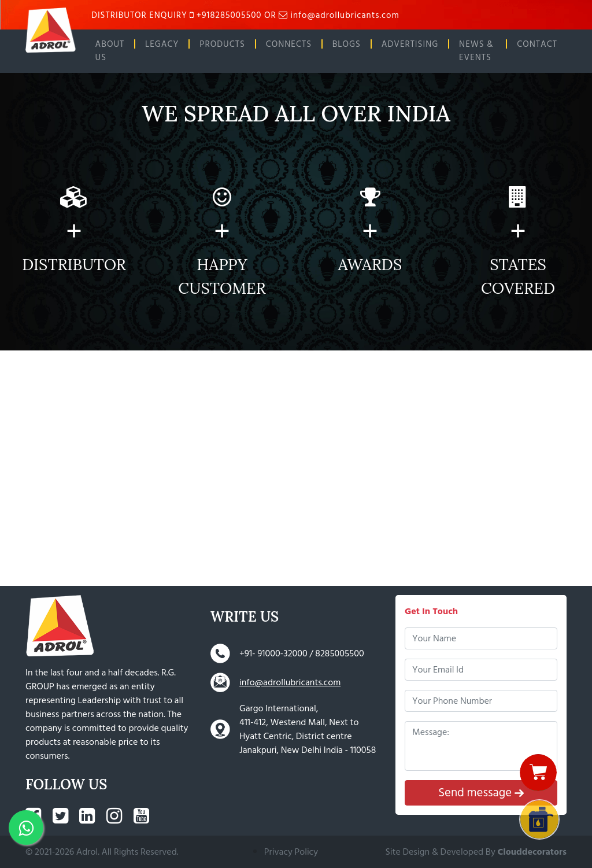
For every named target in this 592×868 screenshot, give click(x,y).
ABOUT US (110, 51)
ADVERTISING (410, 44)
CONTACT (537, 44)
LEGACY (162, 44)
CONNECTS (289, 44)
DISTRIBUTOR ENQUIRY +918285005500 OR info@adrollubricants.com (245, 15)
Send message (481, 793)
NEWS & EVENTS (476, 51)
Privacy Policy (291, 852)
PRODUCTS (222, 44)
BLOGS (347, 44)
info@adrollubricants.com (290, 682)
